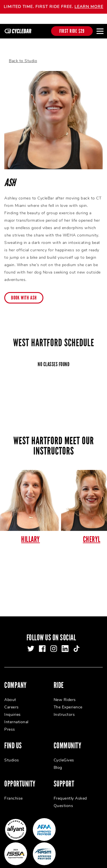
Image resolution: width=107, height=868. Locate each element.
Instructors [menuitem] (64, 706)
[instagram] (54, 640)
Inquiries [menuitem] (13, 706)
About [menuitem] (10, 691)
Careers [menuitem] (12, 699)
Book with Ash (24, 290)
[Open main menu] (100, 31)
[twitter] (31, 640)
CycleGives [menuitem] (64, 752)
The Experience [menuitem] (68, 699)
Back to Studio (23, 53)
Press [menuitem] (10, 721)
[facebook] (42, 640)
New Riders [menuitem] (65, 691)
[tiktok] (76, 640)
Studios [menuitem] (12, 752)
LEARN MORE (89, 7)
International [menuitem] (16, 714)
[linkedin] (65, 640)
